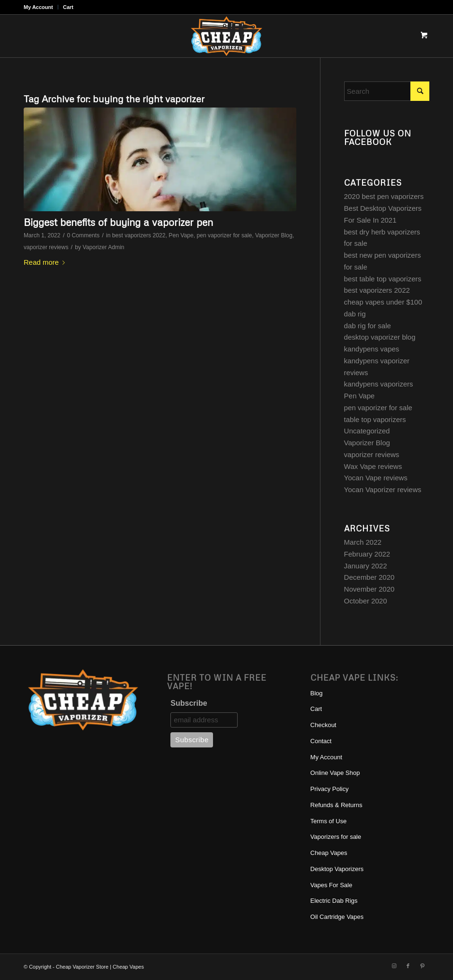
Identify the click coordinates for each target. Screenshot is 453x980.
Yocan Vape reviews (376, 478)
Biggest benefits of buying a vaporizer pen (118, 222)
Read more (46, 262)
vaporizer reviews (46, 247)
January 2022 (366, 566)
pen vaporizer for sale (224, 235)
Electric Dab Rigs (334, 901)
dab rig (355, 314)
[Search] (387, 91)
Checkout (324, 725)
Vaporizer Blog (274, 235)
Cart (68, 7)
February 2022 (367, 554)
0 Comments (83, 235)
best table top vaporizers (383, 279)
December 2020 (369, 577)
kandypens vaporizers (379, 384)
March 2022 (363, 542)
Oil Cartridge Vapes (337, 917)
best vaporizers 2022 (139, 235)
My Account (38, 7)
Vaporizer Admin (103, 247)
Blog (317, 693)
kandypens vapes (372, 349)
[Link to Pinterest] (422, 966)
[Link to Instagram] (394, 966)
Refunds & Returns (337, 805)
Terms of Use (329, 821)
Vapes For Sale (332, 885)
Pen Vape (181, 235)
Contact (321, 741)
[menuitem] (41, 7)
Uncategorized (367, 431)
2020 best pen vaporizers (384, 196)
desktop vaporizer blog (380, 337)
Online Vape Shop (335, 773)
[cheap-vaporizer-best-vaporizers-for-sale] (226, 36)
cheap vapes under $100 (383, 302)
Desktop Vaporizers (337, 869)
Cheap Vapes (329, 853)
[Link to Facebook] (408, 966)
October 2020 (366, 601)
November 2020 (369, 589)
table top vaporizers (375, 419)
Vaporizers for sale (336, 837)
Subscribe (189, 703)
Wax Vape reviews (373, 466)
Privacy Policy (330, 789)
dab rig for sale (368, 326)
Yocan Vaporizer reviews (383, 490)
